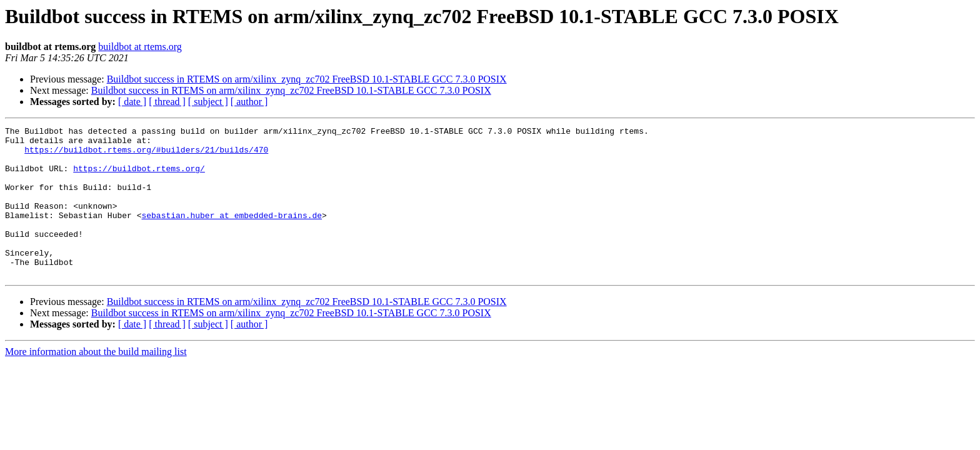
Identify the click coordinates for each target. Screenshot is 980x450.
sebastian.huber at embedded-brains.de (232, 234)
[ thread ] (167, 102)
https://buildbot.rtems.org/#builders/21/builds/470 (146, 155)
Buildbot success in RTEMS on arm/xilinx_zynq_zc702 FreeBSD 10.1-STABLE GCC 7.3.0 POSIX (307, 79)
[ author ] (249, 102)
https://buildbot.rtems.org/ (139, 177)
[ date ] (132, 102)
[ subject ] (208, 102)
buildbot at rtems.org (140, 47)
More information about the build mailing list (96, 382)
